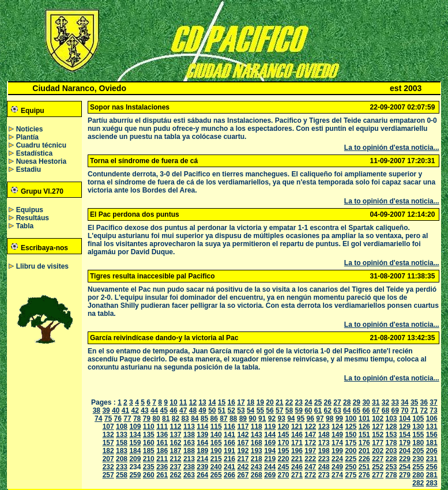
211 (162, 459)
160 (149, 443)
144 (270, 435)
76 (118, 419)
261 (162, 475)
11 (183, 402)
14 (212, 402)
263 (189, 475)
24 (308, 402)
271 (297, 475)
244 (270, 467)
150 (351, 435)
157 (108, 443)
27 (337, 402)
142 (243, 435)
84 (195, 419)
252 (378, 467)
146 (297, 435)
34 (404, 402)
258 (122, 475)
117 (243, 427)
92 (272, 419)
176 (364, 443)
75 (108, 419)
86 (214, 419)
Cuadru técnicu (41, 145)
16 (231, 402)
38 (97, 410)
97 (320, 419)
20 (270, 402)
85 (204, 419)
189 (202, 451)
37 (433, 402)
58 (289, 410)
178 (391, 443)
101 (364, 419)
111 (162, 427)
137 (176, 435)
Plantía (27, 137)
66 (366, 410)
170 (284, 443)
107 (108, 427)
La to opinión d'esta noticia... (392, 148)
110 (149, 427)
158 (122, 443)
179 (405, 443)
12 (193, 402)
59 (298, 410)
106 (432, 419)
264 (202, 475)
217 (243, 459)
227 (378, 459)
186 (162, 451)
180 (418, 443)
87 (223, 419)
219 (270, 459)
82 (176, 419)
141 (229, 435)
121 (297, 427)
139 (202, 435)
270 (284, 475)
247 (310, 467)
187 (176, 451)
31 (376, 402)
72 (424, 410)
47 (183, 410)
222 (310, 459)
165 (216, 443)
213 (189, 459)
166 (229, 443)
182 (108, 451)
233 (122, 467)
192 (243, 451)
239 (202, 467)
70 (404, 410)
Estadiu (29, 169)
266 (229, 475)
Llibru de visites (42, 266)
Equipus (30, 210)
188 (189, 451)
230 (418, 459)
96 (310, 419)
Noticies (30, 129)
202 (378, 451)
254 (405, 467)
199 (337, 451)
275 (351, 475)
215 (216, 459)
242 (243, 467)
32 (385, 402)
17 (241, 402)
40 (116, 410)
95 (301, 419)
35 (414, 402)
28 (347, 402)
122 (310, 427)
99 (339, 419)
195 (284, 451)
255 (418, 467)
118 (257, 427)
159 (135, 443)
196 (297, 451)
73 (433, 410)
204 (405, 451)
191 (229, 451)
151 (364, 435)
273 (324, 475)
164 (202, 443)
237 (176, 467)
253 (391, 467)
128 (391, 427)
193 (257, 451)
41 (125, 410)
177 (378, 443)
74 (98, 419)
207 (108, 459)
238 (189, 467)
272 (310, 475)
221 (297, 459)
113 (189, 427)
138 (189, 435)
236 (162, 467)
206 (432, 451)
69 (395, 410)
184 (135, 451)
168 (257, 443)
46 (173, 410)
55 (260, 410)
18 (251, 402)
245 (284, 467)
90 (252, 419)
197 (310, 451)
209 (135, 459)
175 (351, 443)
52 (231, 410)
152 (378, 435)
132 (108, 435)
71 (414, 410)
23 (298, 402)
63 (337, 410)
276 (364, 475)
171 (297, 443)
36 (424, 402)
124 (337, 427)
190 (216, 451)
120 (284, 427)
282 (418, 483)
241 (229, 467)
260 (149, 475)
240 (216, 467)
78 (137, 419)
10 (173, 402)
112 (176, 427)
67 (376, 410)
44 (154, 410)
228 (391, 459)
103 (391, 419)
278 (391, 475)
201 (364, 451)
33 (395, 402)
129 (405, 427)
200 (351, 451)
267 (243, 475)
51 (222, 410)
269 (270, 475)
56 (270, 410)
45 (164, 410)
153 (391, 435)
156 (432, 435)
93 (281, 419)
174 (337, 443)
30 (366, 402)
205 (418, 451)
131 (432, 427)
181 (432, 443)
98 (330, 419)
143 (257, 435)
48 (193, 410)
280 (418, 475)
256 (432, 467)
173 (324, 443)
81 (166, 419)
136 (162, 435)
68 (385, 410)
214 (202, 459)
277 (378, 475)
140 (216, 435)
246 (297, 467)
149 (337, 435)
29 (357, 402)
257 (108, 475)
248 (324, 467)
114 (202, 427)
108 (122, 427)
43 (144, 410)
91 (262, 419)
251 (364, 467)
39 (106, 410)
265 (216, 475)
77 (127, 419)
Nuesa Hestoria (41, 161)
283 (432, 483)
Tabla (25, 226)
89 (243, 419)
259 (135, 475)
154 (405, 435)
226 (364, 459)
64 (347, 410)
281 (432, 475)
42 (135, 410)
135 (149, 435)
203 (391, 451)
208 (122, 459)
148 (324, 435)
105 (418, 419)
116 (229, 427)
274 (337, 475)
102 (378, 419)
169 (270, 443)
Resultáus (33, 218)
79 (147, 419)
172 (310, 443)
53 (241, 410)
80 (156, 419)
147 (310, 435)
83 (185, 419)
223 (324, 459)
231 (432, 459)
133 (122, 435)
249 (337, 467)
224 (337, 459)
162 (176, 443)
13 (202, 402)
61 (318, 410)
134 (135, 435)
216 (229, 459)
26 (328, 402)
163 (189, 443)
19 (260, 402)
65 (357, 410)
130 (418, 427)
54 (251, 410)
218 (257, 459)
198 (324, 451)
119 (270, 427)
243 (257, 467)
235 (149, 467)
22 (289, 402)
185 (149, 451)
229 (405, 459)
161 (162, 443)
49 (202, 410)
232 (108, 467)
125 (351, 427)
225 (351, 459)
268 (257, 475)
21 (279, 402)
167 (243, 443)
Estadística (34, 153)
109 (135, 427)
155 (418, 435)
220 (284, 459)
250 (351, 467)
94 (291, 419)
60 (308, 410)
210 (149, 459)
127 (378, 427)
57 (279, 410)
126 (364, 427)
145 (284, 435)
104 (405, 419)
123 (324, 427)
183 (122, 451)
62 (328, 410)
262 (176, 475)
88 (233, 419)
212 (176, 459)
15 (222, 402)
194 (270, 451)
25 (318, 402)
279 (405, 475)
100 (351, 419)
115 (216, 427)
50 (212, 410)
